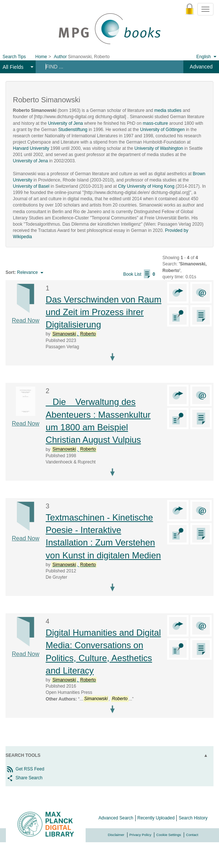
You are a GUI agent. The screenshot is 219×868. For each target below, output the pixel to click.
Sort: (11, 272)
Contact (192, 835)
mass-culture (156, 123)
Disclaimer (116, 835)
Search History (193, 818)
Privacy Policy (140, 835)
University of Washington (159, 148)
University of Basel (31, 186)
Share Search (24, 778)
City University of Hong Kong (146, 186)
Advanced (201, 67)
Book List (139, 274)
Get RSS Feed (25, 769)
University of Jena (65, 123)
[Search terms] (106, 67)
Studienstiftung (73, 130)
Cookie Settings (168, 835)
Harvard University (31, 148)
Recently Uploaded (156, 818)
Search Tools (23, 755)
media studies (168, 110)
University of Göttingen (162, 130)
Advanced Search (116, 818)
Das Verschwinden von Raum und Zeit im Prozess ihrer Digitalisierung (103, 312)
